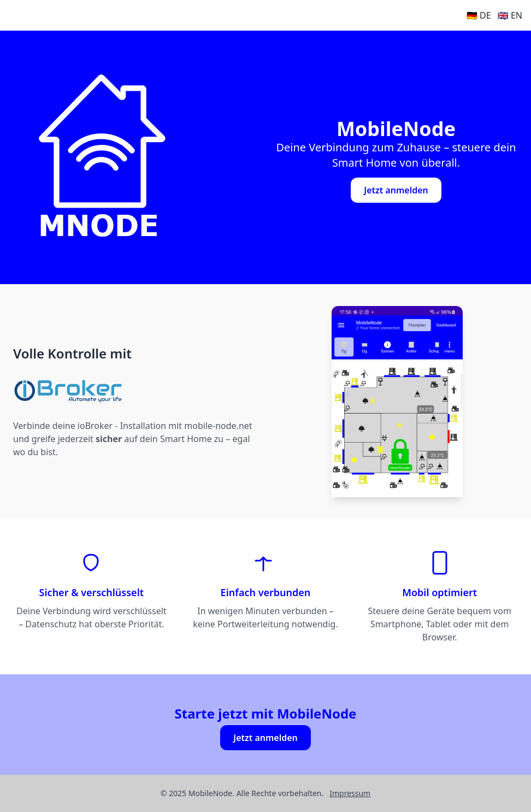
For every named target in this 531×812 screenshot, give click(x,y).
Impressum (350, 793)
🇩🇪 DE (479, 15)
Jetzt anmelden (396, 190)
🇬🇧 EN (510, 15)
